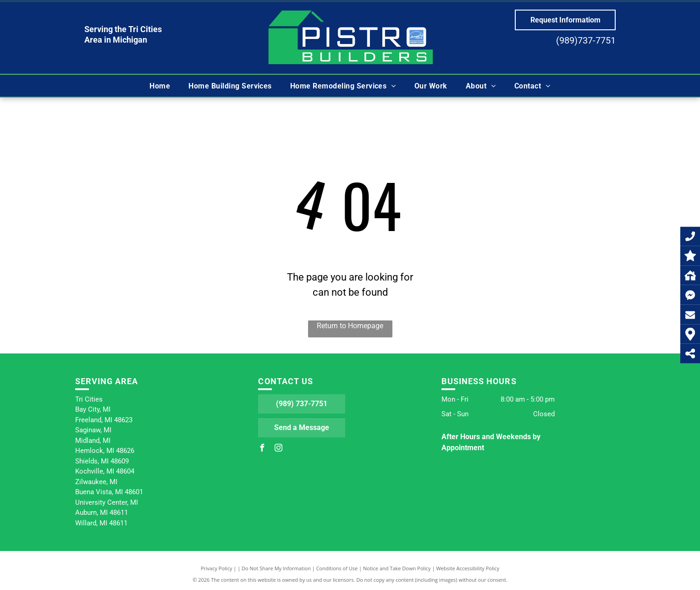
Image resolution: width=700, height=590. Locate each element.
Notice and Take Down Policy (397, 568)
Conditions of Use (337, 568)
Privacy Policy (217, 568)
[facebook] (262, 449)
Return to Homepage (350, 326)
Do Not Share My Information (276, 568)
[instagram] (278, 449)
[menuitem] (160, 86)
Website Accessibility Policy (468, 568)
